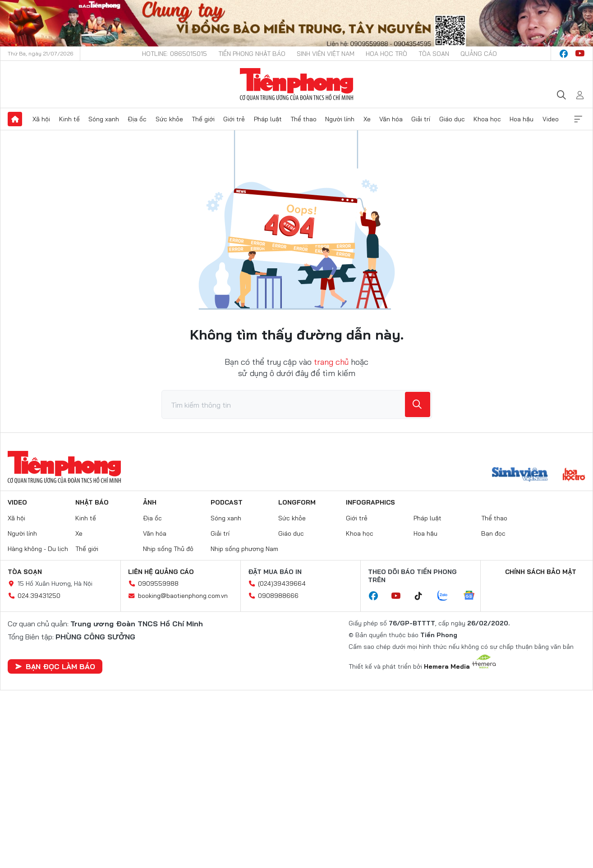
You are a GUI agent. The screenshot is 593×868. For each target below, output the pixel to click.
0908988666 (278, 596)
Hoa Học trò (386, 54)
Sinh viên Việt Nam (326, 54)
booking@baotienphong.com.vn (183, 596)
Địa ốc (137, 119)
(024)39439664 (282, 583)
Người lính (340, 119)
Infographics (370, 502)
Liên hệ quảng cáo (161, 572)
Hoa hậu (522, 119)
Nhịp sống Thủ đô (168, 549)
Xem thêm (578, 119)
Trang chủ (15, 119)
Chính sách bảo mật (541, 572)
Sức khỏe (169, 119)
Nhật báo (92, 502)
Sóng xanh (104, 119)
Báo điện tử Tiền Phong (296, 84)
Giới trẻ (234, 119)
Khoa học (487, 119)
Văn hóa (391, 119)
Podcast (227, 502)
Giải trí (421, 119)
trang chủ (331, 362)
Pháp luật (268, 119)
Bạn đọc (493, 533)
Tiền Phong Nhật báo (252, 54)
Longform (297, 502)
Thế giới (203, 119)
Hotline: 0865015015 (175, 54)
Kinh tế (69, 119)
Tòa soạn (434, 54)
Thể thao (303, 119)
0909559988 (158, 583)
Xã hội (41, 119)
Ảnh (150, 502)
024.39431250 (39, 596)
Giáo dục (452, 119)
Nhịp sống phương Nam (244, 549)
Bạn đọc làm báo (55, 666)
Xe (367, 119)
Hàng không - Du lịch (38, 549)
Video (551, 119)
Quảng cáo (479, 54)
